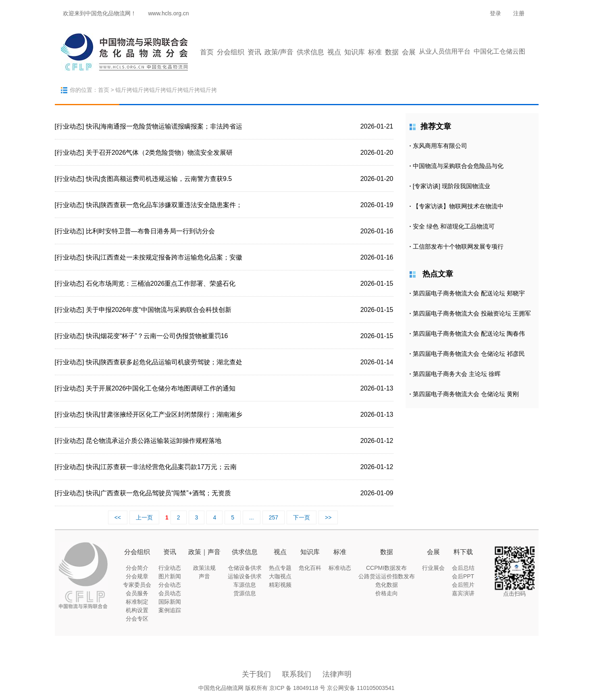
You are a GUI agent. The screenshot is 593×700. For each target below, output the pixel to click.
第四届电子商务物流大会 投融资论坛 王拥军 (472, 313)
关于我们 (256, 674)
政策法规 (204, 568)
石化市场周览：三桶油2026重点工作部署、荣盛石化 (161, 284)
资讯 (254, 52)
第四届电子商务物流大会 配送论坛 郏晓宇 (469, 293)
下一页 (302, 517)
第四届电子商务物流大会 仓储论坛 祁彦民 (469, 354)
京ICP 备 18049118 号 (297, 688)
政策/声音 (279, 52)
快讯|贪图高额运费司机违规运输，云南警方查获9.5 (159, 179)
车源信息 (245, 585)
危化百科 (310, 568)
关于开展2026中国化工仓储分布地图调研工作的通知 (161, 388)
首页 (207, 52)
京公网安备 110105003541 (361, 688)
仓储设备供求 (245, 568)
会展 (409, 52)
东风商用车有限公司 (440, 146)
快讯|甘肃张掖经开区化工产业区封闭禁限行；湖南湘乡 (164, 414)
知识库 (355, 52)
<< (118, 517)
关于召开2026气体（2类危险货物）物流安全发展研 (159, 153)
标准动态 (340, 568)
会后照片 (463, 585)
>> (328, 517)
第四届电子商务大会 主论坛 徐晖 (457, 374)
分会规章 (137, 576)
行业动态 (170, 568)
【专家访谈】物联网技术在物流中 (458, 206)
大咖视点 (280, 576)
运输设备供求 (245, 576)
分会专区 (137, 619)
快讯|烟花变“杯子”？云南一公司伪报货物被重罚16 (157, 336)
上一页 (144, 517)
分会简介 (137, 568)
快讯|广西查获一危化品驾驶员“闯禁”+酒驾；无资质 (158, 493)
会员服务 (137, 593)
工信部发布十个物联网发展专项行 (458, 246)
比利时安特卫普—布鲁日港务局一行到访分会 (150, 231)
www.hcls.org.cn (169, 13)
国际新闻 (170, 602)
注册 (519, 13)
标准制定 (137, 602)
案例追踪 (170, 610)
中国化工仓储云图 (499, 51)
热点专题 (280, 568)
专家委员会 (137, 585)
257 (274, 517)
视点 (334, 52)
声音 (204, 576)
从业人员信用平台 (445, 51)
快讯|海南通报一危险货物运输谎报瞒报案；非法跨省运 (164, 126)
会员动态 (170, 593)
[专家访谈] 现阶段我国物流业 (452, 186)
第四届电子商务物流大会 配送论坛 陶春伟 (469, 333)
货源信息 (245, 593)
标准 (375, 52)
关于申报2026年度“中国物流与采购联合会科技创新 (159, 310)
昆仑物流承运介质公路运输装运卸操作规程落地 (154, 441)
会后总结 (463, 568)
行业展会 (433, 568)
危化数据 (387, 585)
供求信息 (310, 52)
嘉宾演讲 (463, 593)
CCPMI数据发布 (386, 568)
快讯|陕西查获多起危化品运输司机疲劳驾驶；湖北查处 (164, 362)
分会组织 (231, 52)
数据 (392, 52)
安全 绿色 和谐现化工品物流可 (454, 226)
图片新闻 (170, 576)
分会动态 (170, 585)
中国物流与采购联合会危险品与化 (458, 166)
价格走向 (387, 593)
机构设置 (137, 610)
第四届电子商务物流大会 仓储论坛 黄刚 (466, 394)
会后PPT (463, 576)
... (252, 517)
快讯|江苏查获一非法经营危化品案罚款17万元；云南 (161, 467)
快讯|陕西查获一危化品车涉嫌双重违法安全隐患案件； (164, 205)
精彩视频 (280, 585)
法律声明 (337, 674)
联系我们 (297, 674)
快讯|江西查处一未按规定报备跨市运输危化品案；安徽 (164, 257)
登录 (495, 13)
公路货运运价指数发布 (387, 576)
